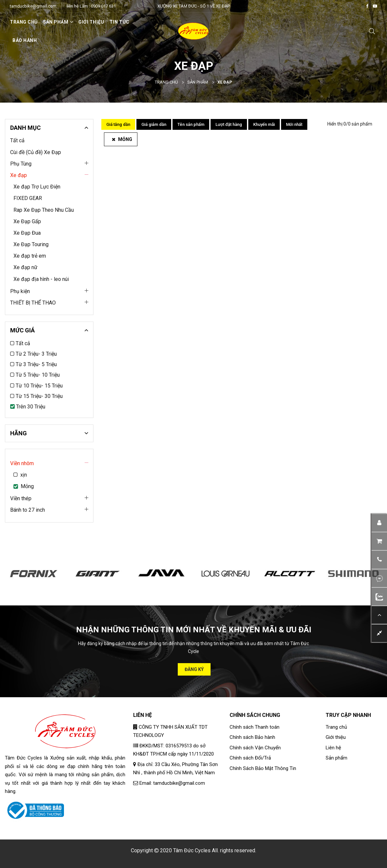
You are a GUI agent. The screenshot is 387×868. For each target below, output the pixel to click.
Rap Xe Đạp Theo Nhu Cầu (44, 210)
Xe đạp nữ (25, 267)
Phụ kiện (20, 291)
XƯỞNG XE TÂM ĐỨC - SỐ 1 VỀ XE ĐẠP (193, 6)
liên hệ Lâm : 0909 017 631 (91, 6)
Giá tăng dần (118, 124)
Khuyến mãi (264, 124)
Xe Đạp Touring (31, 244)
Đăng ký (194, 669)
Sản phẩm (198, 82)
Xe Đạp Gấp (27, 221)
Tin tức (120, 22)
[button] (379, 559)
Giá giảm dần (154, 124)
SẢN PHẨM (58, 22)
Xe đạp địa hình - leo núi (41, 279)
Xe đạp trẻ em (30, 256)
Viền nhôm (22, 463)
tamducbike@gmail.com (33, 6)
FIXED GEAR (28, 198)
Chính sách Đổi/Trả (250, 758)
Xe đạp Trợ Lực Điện (37, 187)
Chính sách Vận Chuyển (255, 748)
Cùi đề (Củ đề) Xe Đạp (36, 152)
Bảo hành (25, 40)
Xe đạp (19, 175)
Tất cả (17, 140)
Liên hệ (333, 748)
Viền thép (21, 498)
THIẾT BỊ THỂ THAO (33, 303)
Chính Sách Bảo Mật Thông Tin (263, 768)
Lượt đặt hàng (229, 124)
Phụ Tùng (21, 164)
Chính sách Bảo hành (252, 737)
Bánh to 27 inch (28, 510)
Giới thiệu (91, 22)
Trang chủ (24, 22)
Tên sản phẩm (191, 124)
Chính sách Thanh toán (255, 727)
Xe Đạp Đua (27, 233)
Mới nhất (294, 124)
